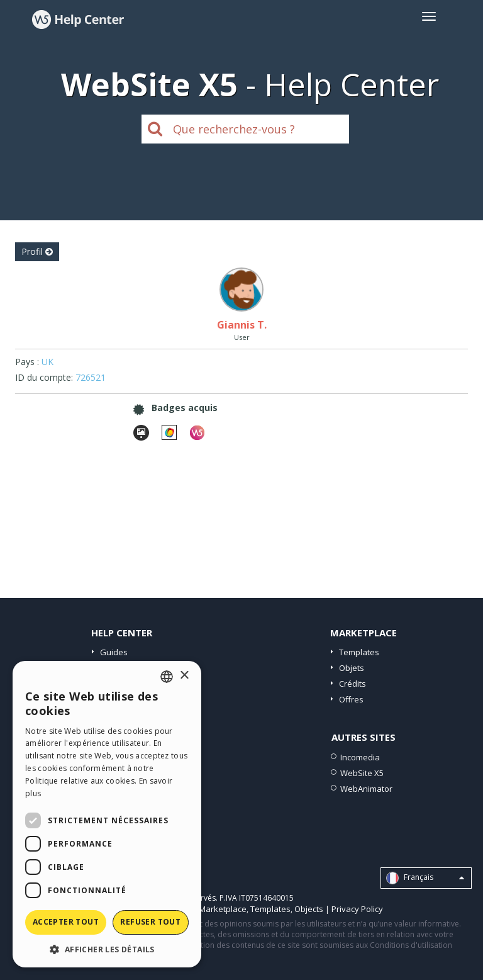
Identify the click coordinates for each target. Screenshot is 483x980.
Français (425, 878)
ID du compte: (44, 377)
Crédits (353, 684)
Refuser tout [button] (150, 922)
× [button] (184, 676)
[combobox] (167, 677)
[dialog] (107, 814)
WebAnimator (366, 789)
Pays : (27, 362)
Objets (352, 668)
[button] (107, 949)
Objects (309, 909)
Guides (114, 652)
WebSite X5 (362, 773)
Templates (359, 652)
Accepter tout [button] (66, 922)
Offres (351, 699)
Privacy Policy (357, 909)
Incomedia (360, 757)
